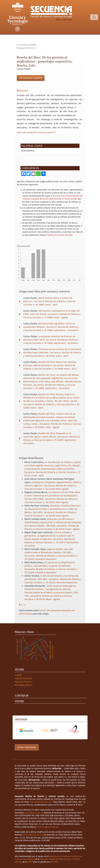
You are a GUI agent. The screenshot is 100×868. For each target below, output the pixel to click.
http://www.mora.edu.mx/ (41, 802)
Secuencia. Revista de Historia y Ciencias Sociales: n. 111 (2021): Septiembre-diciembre (52, 542)
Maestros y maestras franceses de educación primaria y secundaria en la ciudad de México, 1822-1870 (52, 509)
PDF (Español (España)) (31, 78)
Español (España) (23, 678)
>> (25, 605)
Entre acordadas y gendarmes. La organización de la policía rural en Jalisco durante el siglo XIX (49, 536)
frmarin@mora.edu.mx (33, 835)
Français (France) (23, 682)
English (18, 675)
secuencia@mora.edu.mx (48, 827)
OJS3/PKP (54, 862)
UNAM (30, 862)
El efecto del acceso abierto (59, 235)
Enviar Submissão (27, 747)
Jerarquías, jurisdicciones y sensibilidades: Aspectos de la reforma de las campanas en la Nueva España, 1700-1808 (53, 522)
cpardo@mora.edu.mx (34, 813)
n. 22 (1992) (22, 45)
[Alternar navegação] (94, 17)
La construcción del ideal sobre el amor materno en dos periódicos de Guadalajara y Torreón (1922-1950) (52, 496)
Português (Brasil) (24, 685)
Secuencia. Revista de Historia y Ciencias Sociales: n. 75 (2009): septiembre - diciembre (52, 440)
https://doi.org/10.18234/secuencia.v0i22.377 (36, 133)
